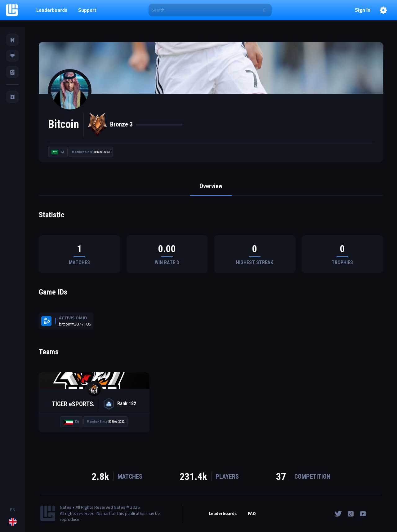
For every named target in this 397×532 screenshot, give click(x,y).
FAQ (252, 514)
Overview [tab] (211, 186)
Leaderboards (52, 10)
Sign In (363, 10)
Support (87, 10)
